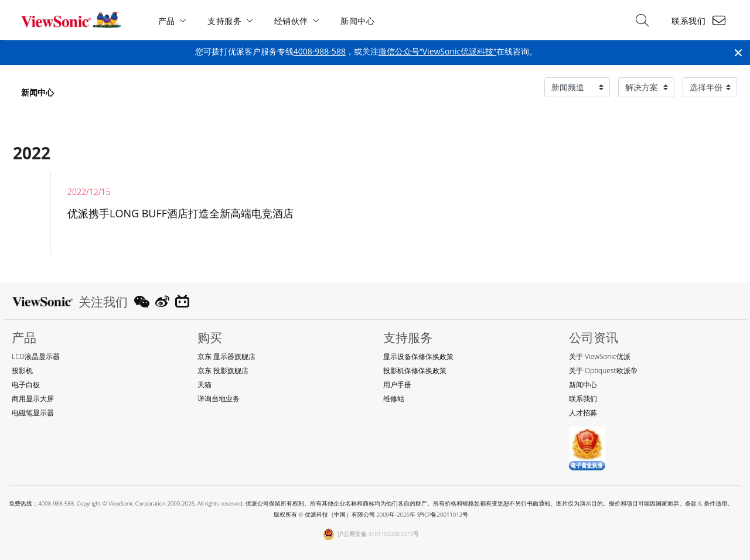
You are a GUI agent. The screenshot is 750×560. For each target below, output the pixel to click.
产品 (167, 21)
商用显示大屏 (33, 399)
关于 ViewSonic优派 (600, 356)
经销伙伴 (291, 21)
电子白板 (26, 385)
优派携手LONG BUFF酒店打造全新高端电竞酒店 (180, 213)
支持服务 (225, 21)
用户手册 (397, 385)
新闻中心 (358, 21)
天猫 (204, 385)
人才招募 (583, 413)
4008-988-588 (320, 51)
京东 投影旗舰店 (223, 371)
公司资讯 (594, 338)
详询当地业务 (219, 399)
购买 (210, 338)
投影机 (22, 371)
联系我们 (688, 21)
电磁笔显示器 (33, 413)
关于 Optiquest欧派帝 (603, 371)
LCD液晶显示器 (36, 356)
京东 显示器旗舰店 (226, 356)
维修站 (394, 399)
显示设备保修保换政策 (418, 356)
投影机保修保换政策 (415, 371)
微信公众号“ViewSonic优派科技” (437, 51)
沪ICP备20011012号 (443, 515)
